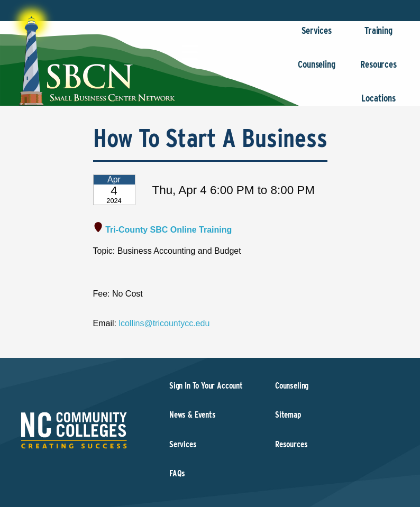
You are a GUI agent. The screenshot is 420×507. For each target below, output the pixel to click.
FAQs (177, 473)
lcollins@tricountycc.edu (164, 323)
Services (317, 36)
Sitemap (288, 415)
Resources (378, 70)
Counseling (317, 70)
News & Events (193, 415)
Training (378, 36)
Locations (378, 103)
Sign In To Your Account (206, 386)
